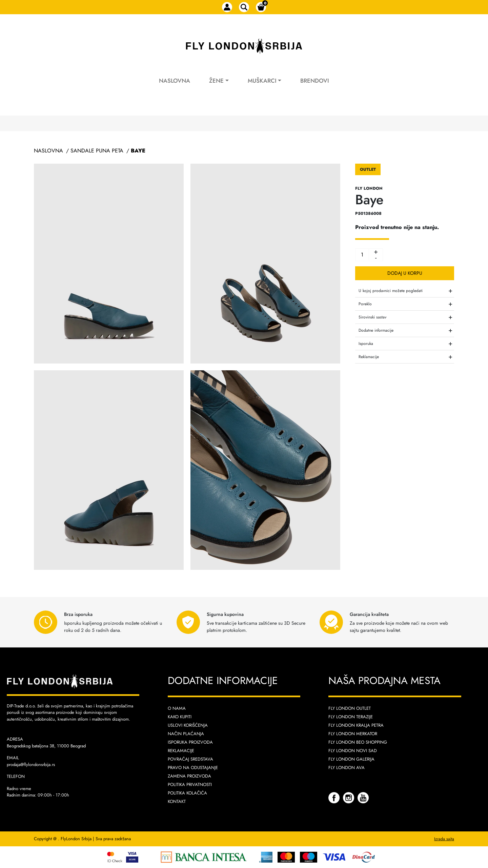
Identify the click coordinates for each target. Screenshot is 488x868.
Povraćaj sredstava (190, 759)
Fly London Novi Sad (353, 751)
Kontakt (177, 801)
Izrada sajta (444, 839)
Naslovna (175, 81)
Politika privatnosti (190, 784)
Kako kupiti (180, 717)
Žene (216, 81)
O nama (177, 708)
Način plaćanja (186, 734)
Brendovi (315, 81)
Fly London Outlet (350, 708)
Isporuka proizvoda (190, 742)
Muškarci (262, 81)
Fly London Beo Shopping (358, 742)
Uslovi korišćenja (188, 725)
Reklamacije (181, 751)
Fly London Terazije (351, 717)
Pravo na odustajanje (193, 768)
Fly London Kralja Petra (356, 725)
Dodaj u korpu (405, 273)
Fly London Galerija (351, 759)
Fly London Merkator (353, 734)
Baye (138, 151)
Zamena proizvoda (189, 776)
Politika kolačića (187, 793)
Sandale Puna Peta (97, 151)
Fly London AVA (347, 768)
